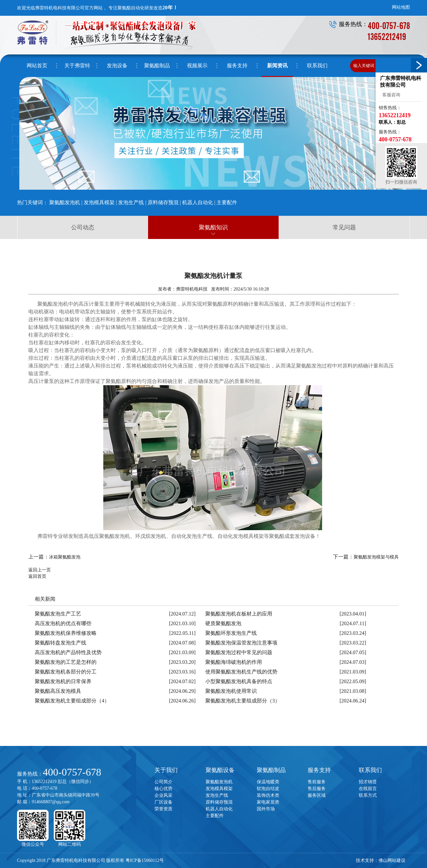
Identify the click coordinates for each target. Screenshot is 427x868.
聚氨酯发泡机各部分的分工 (66, 672)
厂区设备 (163, 802)
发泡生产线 (131, 202)
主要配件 (227, 202)
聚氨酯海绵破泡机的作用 (234, 662)
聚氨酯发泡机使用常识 (231, 691)
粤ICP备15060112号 (145, 860)
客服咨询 (390, 95)
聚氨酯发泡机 (65, 202)
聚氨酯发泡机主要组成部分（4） (72, 701)
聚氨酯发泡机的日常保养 (63, 681)
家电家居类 (268, 802)
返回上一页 (40, 570)
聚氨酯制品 (271, 770)
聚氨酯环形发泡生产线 (231, 633)
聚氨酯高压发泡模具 (58, 691)
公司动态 (83, 227)
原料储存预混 (163, 202)
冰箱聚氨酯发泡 (65, 557)
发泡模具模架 (99, 202)
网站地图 (401, 7)
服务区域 (317, 795)
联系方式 (368, 795)
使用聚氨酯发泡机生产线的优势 (241, 672)
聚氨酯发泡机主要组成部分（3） (243, 701)
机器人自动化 (198, 202)
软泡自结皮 (268, 789)
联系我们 (370, 770)
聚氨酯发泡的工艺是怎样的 (66, 662)
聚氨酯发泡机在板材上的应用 (239, 614)
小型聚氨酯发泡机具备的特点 (239, 681)
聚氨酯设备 (220, 770)
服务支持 (319, 770)
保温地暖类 (268, 782)
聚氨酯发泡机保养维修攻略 (66, 633)
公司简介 (163, 782)
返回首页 (37, 576)
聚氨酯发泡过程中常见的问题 (239, 652)
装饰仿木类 (268, 795)
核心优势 (163, 789)
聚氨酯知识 (213, 227)
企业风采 (163, 795)
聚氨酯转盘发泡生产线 (60, 643)
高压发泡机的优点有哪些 (63, 623)
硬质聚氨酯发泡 (223, 623)
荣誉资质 (163, 809)
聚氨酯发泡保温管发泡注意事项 (241, 643)
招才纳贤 (368, 782)
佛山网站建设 (392, 860)
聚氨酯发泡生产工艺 (58, 614)
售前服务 (317, 782)
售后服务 (317, 789)
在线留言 (368, 789)
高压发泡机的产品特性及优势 (68, 652)
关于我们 (166, 770)
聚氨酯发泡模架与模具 (376, 557)
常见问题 (344, 227)
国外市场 (266, 809)
